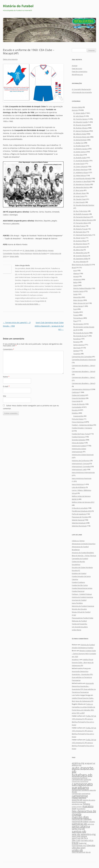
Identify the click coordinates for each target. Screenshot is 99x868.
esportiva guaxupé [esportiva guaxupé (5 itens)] (79, 802)
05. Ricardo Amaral (80, 125)
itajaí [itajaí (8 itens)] (74, 808)
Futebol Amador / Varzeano (82, 428)
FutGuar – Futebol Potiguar (82, 594)
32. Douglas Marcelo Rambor (84, 205)
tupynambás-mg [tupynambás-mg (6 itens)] (79, 846)
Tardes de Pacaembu (79, 624)
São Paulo (77, 348)
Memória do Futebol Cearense (83, 606)
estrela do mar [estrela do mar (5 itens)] (77, 804)
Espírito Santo (78, 291)
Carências (75, 392)
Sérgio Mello (14, 256)
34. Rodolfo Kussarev (81, 214)
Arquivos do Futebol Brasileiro (83, 553)
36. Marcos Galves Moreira (83, 220)
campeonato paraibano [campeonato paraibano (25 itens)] (82, 786)
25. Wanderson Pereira (82, 184)
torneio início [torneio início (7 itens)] (87, 840)
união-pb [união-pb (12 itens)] (77, 850)
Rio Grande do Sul (80, 336)
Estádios (75, 413)
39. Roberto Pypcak (80, 229)
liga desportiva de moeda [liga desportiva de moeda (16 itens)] (84, 813)
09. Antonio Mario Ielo (81, 137)
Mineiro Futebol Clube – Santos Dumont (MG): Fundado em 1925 (84, 654)
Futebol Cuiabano (78, 582)
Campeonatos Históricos (81, 389)
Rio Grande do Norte (81, 333)
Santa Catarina (79, 345)
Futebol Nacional (78, 591)
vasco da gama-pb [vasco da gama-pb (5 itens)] (79, 852)
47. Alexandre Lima (80, 253)
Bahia (75, 282)
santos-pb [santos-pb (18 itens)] (79, 831)
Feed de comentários (80, 72)
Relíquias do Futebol (79, 621)
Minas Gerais (78, 306)
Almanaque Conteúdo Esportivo (84, 544)
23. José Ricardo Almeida (82, 178)
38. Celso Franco (79, 226)
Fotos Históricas (26, 253)
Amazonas (77, 279)
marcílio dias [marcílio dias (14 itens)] (80, 817)
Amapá (51, 250)
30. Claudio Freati (80, 199)
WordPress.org (77, 74)
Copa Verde (76, 401)
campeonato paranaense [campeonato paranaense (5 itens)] (81, 794)
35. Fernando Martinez (82, 217)
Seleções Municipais (79, 526)
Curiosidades (8, 253)
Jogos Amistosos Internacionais (83, 472)
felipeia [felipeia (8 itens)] (86, 804)
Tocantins (77, 354)
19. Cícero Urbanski (80, 167)
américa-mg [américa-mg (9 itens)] (78, 763)
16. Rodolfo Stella (80, 158)
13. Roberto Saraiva (80, 149)
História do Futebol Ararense (82, 597)
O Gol (74, 615)
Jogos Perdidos (77, 603)
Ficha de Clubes (78, 419)
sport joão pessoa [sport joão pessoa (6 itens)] (79, 836)
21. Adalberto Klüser (81, 172)
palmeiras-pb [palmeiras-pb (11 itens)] (79, 824)
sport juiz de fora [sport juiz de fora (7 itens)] (80, 838)
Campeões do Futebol (80, 559)
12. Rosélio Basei (79, 146)
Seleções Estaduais (79, 523)
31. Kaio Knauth (79, 202)
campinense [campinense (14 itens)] (80, 796)
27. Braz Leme (78, 190)
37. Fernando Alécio (80, 223)
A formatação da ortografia (82, 92)
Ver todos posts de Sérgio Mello (28, 304)
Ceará (75, 285)
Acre (75, 270)
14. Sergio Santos (80, 152)
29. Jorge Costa (79, 196)
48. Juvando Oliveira (81, 256)
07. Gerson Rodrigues (81, 131)
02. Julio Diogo (78, 116)
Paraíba (76, 312)
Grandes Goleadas (79, 440)
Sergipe (76, 351)
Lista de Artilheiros (79, 487)
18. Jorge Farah (79, 164)
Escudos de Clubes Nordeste (82, 567)
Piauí (75, 321)
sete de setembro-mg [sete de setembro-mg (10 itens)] (84, 834)
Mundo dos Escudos (79, 609)
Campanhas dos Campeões (82, 357)
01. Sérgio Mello (28, 250)
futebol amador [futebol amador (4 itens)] (77, 807)
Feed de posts (77, 69)
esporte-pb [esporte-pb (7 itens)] (77, 800)
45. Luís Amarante (80, 247)
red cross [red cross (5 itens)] (91, 824)
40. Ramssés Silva (80, 232)
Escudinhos (76, 564)
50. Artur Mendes (80, 262)
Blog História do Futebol (81, 265)
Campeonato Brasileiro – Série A (84, 366)
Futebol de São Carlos (80, 585)
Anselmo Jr (76, 660)
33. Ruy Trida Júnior (80, 211)
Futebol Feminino (78, 437)
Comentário (9, 349)
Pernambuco (78, 318)
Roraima (76, 342)
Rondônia (77, 339)
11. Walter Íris (78, 143)
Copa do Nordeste (79, 398)
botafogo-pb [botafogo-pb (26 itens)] (82, 775)
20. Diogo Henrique (80, 170)
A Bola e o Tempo (78, 541)
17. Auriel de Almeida (81, 161)
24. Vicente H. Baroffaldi (82, 181)
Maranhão (77, 297)
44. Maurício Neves (80, 244)
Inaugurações (78, 416)
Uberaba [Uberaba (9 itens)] (91, 845)
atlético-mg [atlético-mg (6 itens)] (77, 765)
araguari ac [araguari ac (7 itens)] (90, 763)
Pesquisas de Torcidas (80, 517)
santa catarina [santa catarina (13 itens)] (81, 826)
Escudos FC (76, 570)
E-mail (6, 386)
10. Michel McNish (80, 140)
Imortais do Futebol (79, 600)
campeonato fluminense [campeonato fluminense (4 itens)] (80, 778)
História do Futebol (18, 6)
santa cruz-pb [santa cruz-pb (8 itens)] (78, 829)
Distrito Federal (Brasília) (82, 288)
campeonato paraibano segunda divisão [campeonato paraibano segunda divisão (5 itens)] (84, 791)
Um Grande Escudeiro (80, 627)
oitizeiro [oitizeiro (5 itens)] (92, 822)
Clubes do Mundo (78, 562)
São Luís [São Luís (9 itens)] (76, 840)
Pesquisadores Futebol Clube (83, 618)
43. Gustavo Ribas (80, 241)
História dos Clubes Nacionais (83, 455)
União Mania (76, 630)
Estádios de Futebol (79, 573)
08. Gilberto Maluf (80, 134)
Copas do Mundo (78, 404)
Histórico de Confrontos (81, 461)
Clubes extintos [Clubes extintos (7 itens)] (79, 798)
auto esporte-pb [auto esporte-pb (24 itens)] (83, 770)
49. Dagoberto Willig (81, 259)
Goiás (75, 294)
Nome (6, 377)
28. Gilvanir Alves (79, 193)
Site (5, 396)
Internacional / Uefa (79, 469)
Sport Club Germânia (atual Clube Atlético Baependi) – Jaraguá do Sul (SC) (49, 326)
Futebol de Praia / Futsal (81, 434)
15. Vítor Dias (78, 155)
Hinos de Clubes (78, 443)
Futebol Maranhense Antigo (82, 588)
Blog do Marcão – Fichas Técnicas (84, 556)
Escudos (16, 253)
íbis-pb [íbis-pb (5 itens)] (88, 852)
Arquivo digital (77, 107)
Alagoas (76, 273)
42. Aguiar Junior (79, 238)
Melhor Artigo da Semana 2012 (83, 502)
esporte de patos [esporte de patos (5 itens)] (89, 800)
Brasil (74, 268)
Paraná (76, 315)
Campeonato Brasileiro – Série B (84, 371)
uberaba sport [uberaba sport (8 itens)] (79, 848)
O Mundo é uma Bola (80, 508)
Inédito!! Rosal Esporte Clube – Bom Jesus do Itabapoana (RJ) (83, 662)
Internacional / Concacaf (81, 464)
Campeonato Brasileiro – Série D (84, 383)
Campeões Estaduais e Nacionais (84, 360)
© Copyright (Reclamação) (81, 89)
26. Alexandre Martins (81, 187)
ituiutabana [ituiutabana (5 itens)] (81, 809)
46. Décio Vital (78, 250)
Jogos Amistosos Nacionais (82, 478)
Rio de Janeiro (78, 324)
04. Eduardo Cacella (80, 122)
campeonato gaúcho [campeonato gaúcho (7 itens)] (81, 779)
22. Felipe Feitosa (41, 250)
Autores (75, 110)
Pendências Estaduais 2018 (82, 511)
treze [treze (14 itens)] (75, 843)
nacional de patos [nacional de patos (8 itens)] (80, 821)
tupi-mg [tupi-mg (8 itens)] (83, 843)
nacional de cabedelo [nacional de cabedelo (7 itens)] (82, 819)
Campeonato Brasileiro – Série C (84, 377)
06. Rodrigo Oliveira (80, 128)
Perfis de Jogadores (79, 514)
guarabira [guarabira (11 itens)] (88, 806)
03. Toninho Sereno (80, 119)
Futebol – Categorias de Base (82, 425)
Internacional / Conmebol (81, 466)
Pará (75, 309)
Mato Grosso (78, 300)
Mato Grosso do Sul (81, 303)
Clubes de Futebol (78, 395)
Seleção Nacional (78, 520)
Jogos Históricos (78, 484)
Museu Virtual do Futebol (81, 612)
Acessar (75, 66)
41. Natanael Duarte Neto (83, 235)
